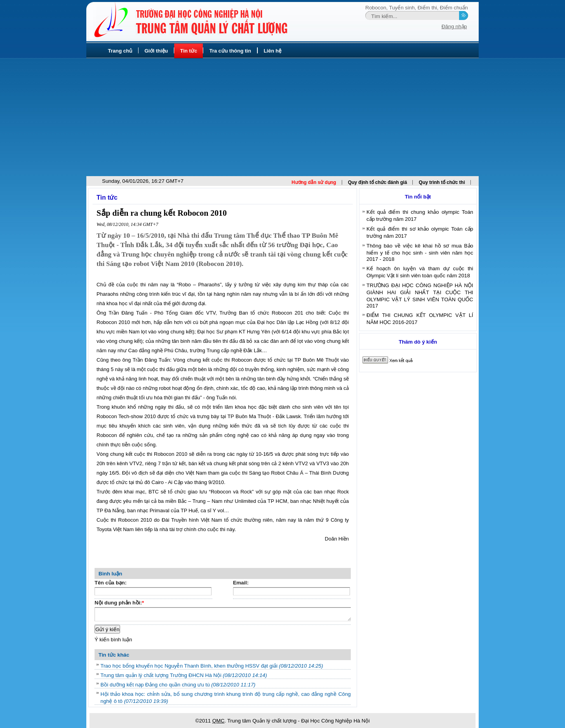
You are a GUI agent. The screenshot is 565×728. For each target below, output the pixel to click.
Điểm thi (427, 8)
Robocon (376, 8)
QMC (218, 721)
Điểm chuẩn (454, 8)
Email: (241, 583)
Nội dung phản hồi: (119, 603)
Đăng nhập (454, 26)
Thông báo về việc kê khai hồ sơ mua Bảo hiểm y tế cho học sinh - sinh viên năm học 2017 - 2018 (420, 252)
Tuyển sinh (402, 8)
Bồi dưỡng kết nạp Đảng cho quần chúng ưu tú (178, 685)
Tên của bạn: (111, 583)
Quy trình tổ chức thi (442, 182)
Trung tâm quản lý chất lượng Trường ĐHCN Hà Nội (184, 675)
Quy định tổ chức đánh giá (378, 182)
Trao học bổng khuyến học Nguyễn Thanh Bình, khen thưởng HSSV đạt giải (212, 666)
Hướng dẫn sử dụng (314, 182)
